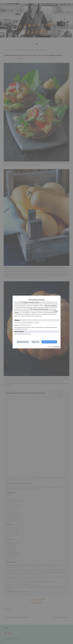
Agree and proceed (49, 342)
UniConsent (57, 347)
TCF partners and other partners (30, 302)
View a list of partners (51, 306)
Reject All (36, 342)
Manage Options (23, 342)
